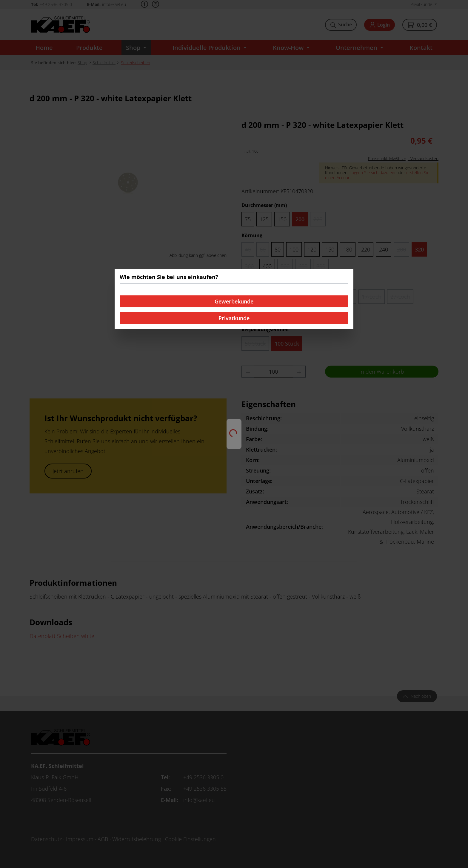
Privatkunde (234, 318)
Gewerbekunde (234, 301)
